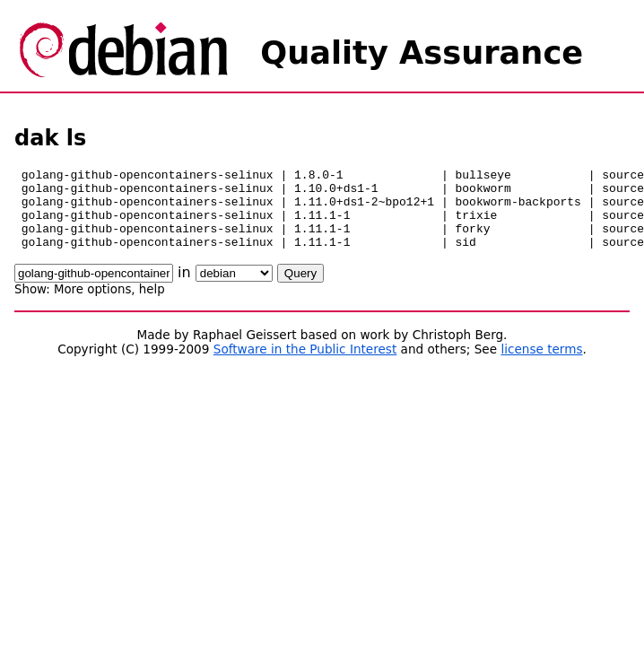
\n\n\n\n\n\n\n (234, 289)
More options (92, 306)
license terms (541, 365)
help (152, 306)
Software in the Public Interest (305, 365)
